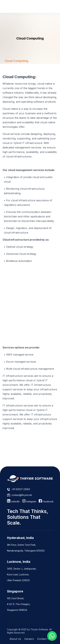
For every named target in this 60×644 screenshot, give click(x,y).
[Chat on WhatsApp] (52, 636)
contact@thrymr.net (22, 495)
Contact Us (44, 639)
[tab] (16, 61)
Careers (29, 639)
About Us (15, 639)
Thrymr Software (39, 629)
